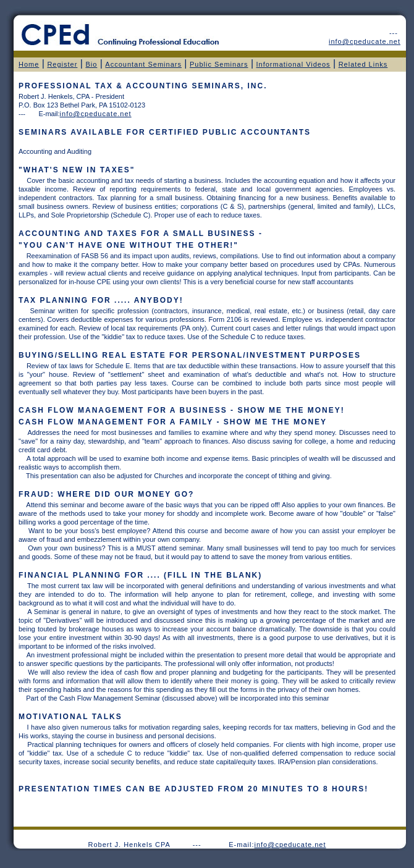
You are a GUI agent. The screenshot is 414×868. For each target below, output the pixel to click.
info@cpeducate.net (290, 845)
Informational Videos (294, 64)
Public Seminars (219, 64)
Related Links (363, 64)
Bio (91, 64)
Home (29, 64)
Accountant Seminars (143, 64)
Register (62, 64)
